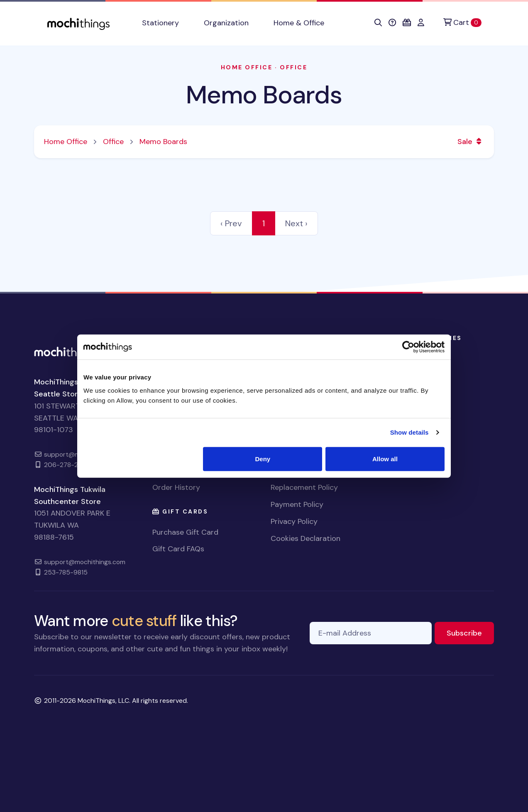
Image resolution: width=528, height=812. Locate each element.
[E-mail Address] (371, 633)
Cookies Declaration (306, 538)
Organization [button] (226, 23)
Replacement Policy (304, 487)
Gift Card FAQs (178, 549)
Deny (263, 459)
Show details (409, 432)
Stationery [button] (160, 23)
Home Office (247, 67)
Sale (471, 142)
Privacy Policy (294, 521)
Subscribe (470, 632)
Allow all (385, 459)
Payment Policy (297, 504)
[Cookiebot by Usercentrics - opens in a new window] (408, 347)
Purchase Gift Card (185, 532)
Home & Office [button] (299, 23)
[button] (378, 23)
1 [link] (264, 223)
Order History (176, 487)
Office (293, 67)
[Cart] (462, 23)
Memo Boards (264, 95)
